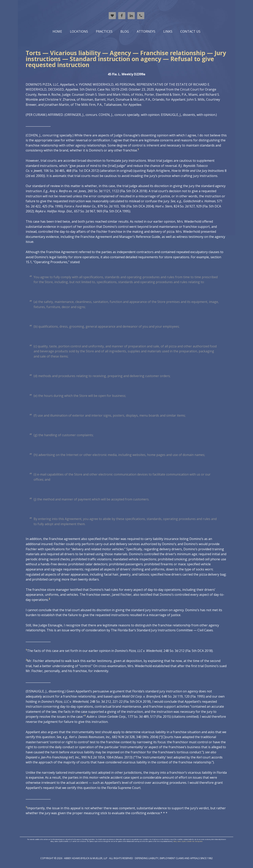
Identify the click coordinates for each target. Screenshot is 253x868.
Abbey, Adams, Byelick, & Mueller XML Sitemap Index (188, 841)
